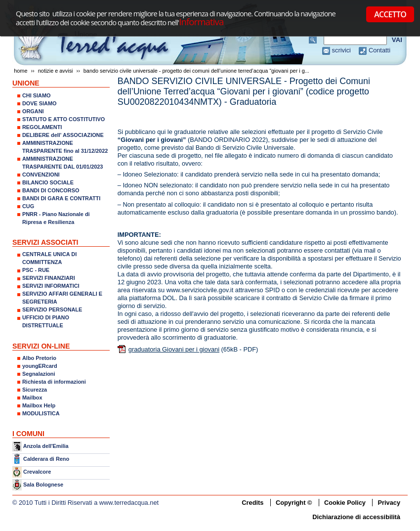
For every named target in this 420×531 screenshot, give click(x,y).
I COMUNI (28, 434)
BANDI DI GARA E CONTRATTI (61, 198)
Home (21, 71)
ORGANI (33, 111)
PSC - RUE (36, 270)
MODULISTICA (41, 413)
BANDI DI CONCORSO (51, 190)
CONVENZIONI (41, 175)
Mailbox (32, 398)
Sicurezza (35, 390)
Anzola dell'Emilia (46, 446)
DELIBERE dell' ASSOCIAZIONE (63, 135)
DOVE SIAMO (40, 103)
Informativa (201, 22)
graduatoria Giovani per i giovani (174, 349)
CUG (28, 206)
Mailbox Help (39, 405)
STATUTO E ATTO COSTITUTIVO (63, 119)
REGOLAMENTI (42, 127)
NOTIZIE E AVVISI (56, 71)
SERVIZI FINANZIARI (49, 278)
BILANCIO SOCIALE (48, 182)
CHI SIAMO (36, 95)
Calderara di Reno (46, 458)
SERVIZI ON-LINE (41, 346)
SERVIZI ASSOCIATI (45, 242)
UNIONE (26, 83)
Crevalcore (37, 472)
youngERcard (40, 366)
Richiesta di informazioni (54, 382)
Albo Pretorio (39, 358)
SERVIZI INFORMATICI (51, 286)
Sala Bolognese (43, 485)
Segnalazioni (39, 374)
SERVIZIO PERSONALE (52, 310)
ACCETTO (390, 14)
